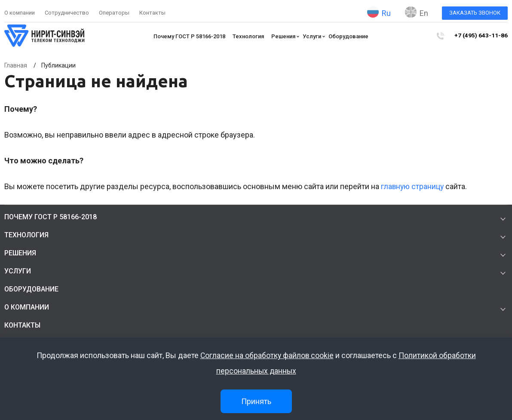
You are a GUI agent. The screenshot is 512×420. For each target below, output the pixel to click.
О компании (20, 13)
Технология (250, 36)
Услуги (314, 36)
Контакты (152, 13)
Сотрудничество (67, 13)
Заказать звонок (475, 13)
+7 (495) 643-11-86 (483, 36)
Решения (285, 36)
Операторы (114, 13)
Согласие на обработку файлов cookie (267, 356)
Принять (256, 401)
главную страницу (413, 186)
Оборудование (351, 36)
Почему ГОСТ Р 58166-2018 (192, 36)
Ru (379, 12)
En (417, 12)
